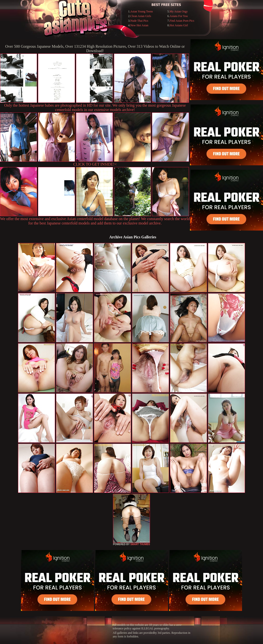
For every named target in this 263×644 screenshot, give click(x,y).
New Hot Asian (139, 25)
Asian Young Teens (142, 11)
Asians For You (178, 16)
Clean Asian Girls (141, 16)
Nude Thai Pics (139, 21)
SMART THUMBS (140, 544)
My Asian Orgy (178, 11)
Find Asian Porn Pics (182, 21)
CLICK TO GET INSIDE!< (95, 164)
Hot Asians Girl (179, 25)
